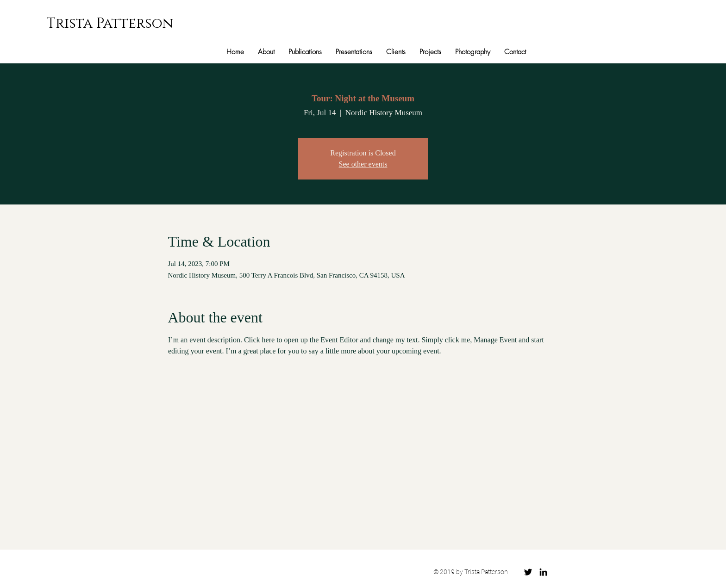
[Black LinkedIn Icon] (543, 572)
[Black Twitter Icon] (528, 572)
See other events (363, 164)
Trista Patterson (110, 24)
